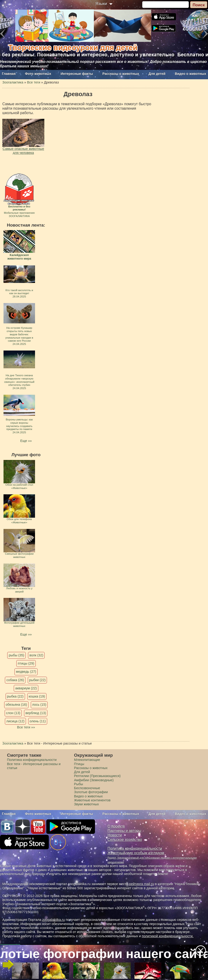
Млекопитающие (87, 760)
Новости (115, 835)
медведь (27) (26, 672)
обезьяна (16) (16, 705)
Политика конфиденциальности (32, 760)
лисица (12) (15, 721)
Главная (9, 74)
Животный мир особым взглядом (136, 853)
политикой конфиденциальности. (168, 936)
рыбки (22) (37, 680)
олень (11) (38, 721)
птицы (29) (26, 663)
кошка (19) (37, 696)
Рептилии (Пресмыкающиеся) (97, 776)
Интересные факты (77, 74)
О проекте (116, 826)
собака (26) (15, 680)
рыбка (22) (15, 696)
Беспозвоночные (87, 788)
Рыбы (79, 784)
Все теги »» (26, 727)
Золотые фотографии (91, 792)
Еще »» (26, 441)
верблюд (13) (36, 713)
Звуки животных (86, 804)
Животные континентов (92, 800)
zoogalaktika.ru (54, 920)
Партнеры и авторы (124, 831)
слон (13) (13, 713)
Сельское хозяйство (125, 840)
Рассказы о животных (121, 74)
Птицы (79, 764)
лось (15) (39, 705)
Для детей (157, 74)
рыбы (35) (16, 655)
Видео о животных (190, 74)
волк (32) (36, 655)
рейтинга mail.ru (142, 884)
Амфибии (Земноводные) (94, 780)
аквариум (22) (26, 688)
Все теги (34, 82)
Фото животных (38, 74)
